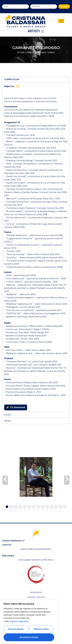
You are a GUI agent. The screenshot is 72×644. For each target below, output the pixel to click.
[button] (7, 507)
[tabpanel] (36, 247)
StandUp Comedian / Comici (40, 53)
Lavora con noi (36, 597)
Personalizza (16, 629)
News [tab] (8, 421)
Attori (21, 53)
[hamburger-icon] (61, 21)
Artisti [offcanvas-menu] (36, 31)
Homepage (36, 592)
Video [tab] (8, 415)
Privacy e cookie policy (19, 622)
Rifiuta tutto (41, 629)
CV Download (16, 407)
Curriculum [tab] (12, 79)
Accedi (64, 6)
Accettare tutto (29, 637)
